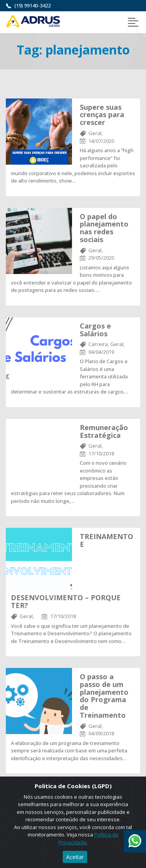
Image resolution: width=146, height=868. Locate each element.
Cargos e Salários (95, 330)
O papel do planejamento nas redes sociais (104, 228)
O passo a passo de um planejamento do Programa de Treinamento (104, 696)
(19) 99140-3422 (33, 5)
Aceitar (75, 857)
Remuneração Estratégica (104, 431)
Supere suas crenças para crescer (102, 115)
